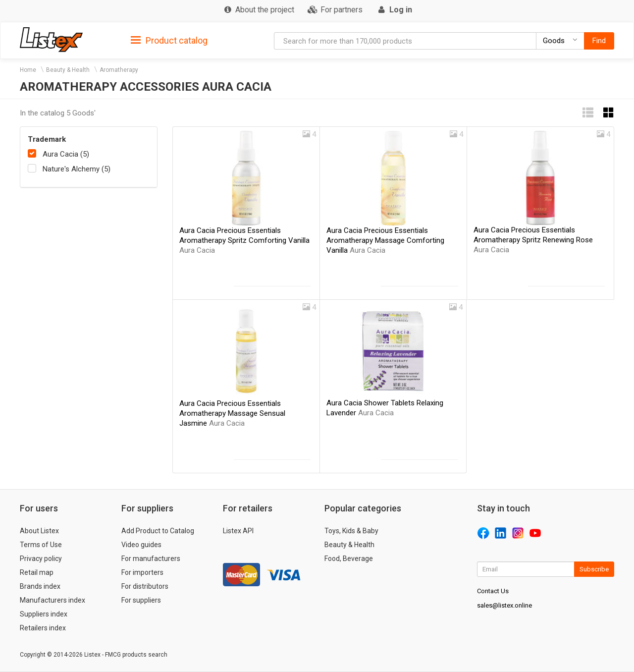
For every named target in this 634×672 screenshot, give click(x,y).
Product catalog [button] (169, 41)
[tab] (169, 40)
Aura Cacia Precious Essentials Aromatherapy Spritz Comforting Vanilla (244, 240)
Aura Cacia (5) (66, 154)
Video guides (141, 545)
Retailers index (43, 628)
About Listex (39, 531)
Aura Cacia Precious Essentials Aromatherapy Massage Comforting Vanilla (385, 240)
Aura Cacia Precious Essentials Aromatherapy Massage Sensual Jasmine (232, 413)
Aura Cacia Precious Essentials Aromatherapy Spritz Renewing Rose (533, 240)
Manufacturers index (53, 600)
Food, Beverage (349, 559)
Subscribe (594, 569)
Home (28, 70)
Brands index (40, 586)
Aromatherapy (119, 70)
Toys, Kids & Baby (351, 531)
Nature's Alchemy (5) (77, 169)
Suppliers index (44, 614)
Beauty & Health (68, 70)
